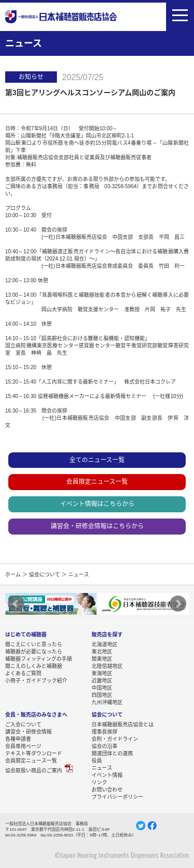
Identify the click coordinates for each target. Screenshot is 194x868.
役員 (97, 760)
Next (178, 604)
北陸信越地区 (107, 666)
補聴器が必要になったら (34, 651)
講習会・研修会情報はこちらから (97, 526)
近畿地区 (102, 680)
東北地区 (102, 651)
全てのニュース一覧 (97, 460)
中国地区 (102, 688)
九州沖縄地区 (107, 702)
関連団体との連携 (112, 753)
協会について (44, 574)
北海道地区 (105, 644)
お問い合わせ (107, 789)
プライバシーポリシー (117, 797)
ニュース (102, 768)
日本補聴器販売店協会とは (123, 724)
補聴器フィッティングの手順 (39, 659)
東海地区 (102, 673)
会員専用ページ (23, 746)
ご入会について (23, 724)
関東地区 (102, 659)
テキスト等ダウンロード (34, 753)
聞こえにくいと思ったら (34, 644)
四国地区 (102, 695)
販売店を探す (107, 634)
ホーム (13, 574)
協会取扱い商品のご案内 (34, 770)
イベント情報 (107, 775)
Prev (16, 604)
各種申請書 (18, 739)
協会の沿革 (105, 746)
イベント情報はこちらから (97, 504)
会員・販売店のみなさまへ (36, 714)
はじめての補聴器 (26, 634)
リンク (99, 782)
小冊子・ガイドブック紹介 (36, 680)
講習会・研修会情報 (28, 732)
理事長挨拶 (105, 732)
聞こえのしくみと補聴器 (34, 666)
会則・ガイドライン (115, 739)
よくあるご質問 (23, 673)
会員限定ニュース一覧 (97, 482)
